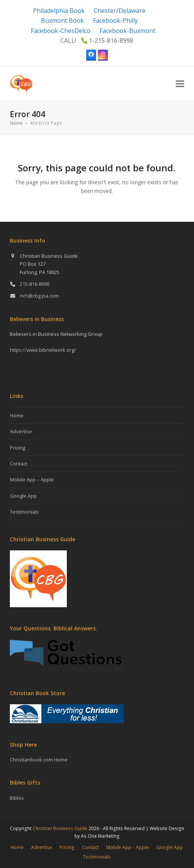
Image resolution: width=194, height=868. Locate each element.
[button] (180, 84)
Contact (19, 464)
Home (17, 415)
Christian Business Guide (60, 828)
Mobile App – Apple (32, 479)
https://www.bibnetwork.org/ (43, 350)
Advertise (21, 431)
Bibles (17, 798)
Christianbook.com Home (39, 760)
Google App (23, 496)
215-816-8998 (35, 284)
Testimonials (24, 512)
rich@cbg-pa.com (39, 296)
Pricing (17, 448)
